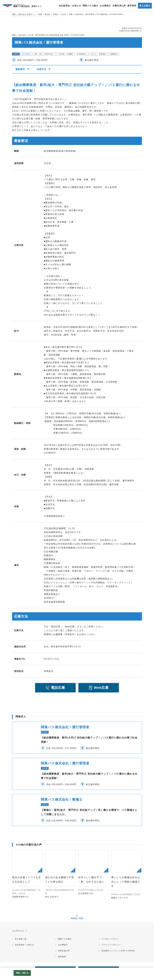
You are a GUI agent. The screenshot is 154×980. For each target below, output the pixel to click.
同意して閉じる (22, 973)
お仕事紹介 (63, 945)
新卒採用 (62, 957)
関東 (40, 14)
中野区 (55, 14)
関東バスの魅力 (65, 939)
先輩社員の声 (64, 951)
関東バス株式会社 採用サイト (24, 14)
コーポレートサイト (110, 939)
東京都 (47, 14)
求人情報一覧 (21, 939)
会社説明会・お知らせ (24, 945)
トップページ (18, 931)
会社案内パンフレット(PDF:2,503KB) (118, 951)
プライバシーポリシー (111, 945)
